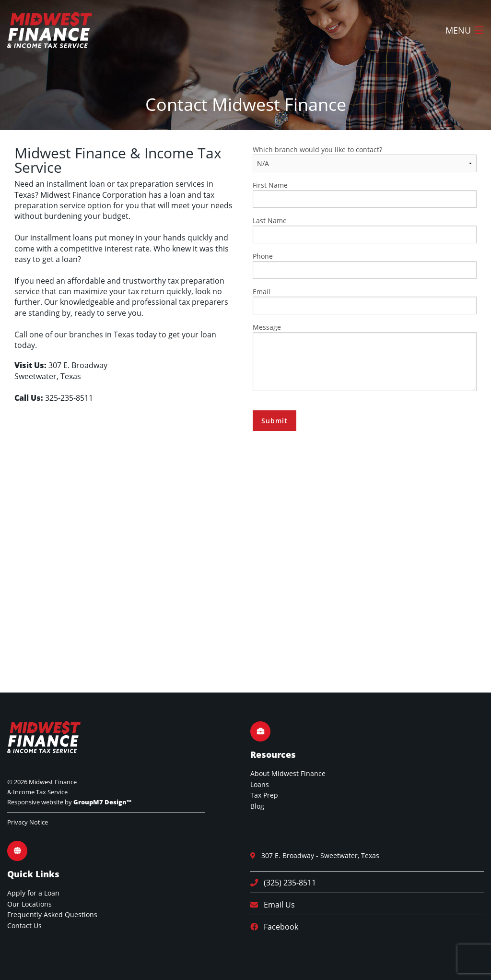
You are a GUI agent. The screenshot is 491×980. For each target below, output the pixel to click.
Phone (365, 265)
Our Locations (29, 904)
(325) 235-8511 (287, 883)
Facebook (278, 927)
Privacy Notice (28, 822)
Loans (260, 784)
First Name (365, 194)
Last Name (365, 230)
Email (365, 301)
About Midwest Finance (288, 773)
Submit (275, 421)
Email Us (276, 905)
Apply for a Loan (33, 893)
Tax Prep (264, 795)
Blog (257, 806)
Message (365, 357)
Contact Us (24, 926)
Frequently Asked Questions (52, 914)
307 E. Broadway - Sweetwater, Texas (317, 855)
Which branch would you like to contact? (365, 159)
